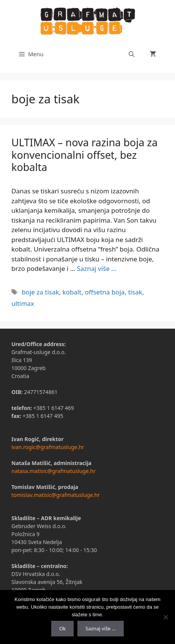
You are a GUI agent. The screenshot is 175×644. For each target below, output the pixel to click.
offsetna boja (105, 292)
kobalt (72, 292)
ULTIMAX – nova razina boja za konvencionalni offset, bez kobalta (84, 155)
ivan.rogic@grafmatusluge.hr (48, 447)
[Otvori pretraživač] (132, 54)
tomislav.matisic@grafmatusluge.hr (56, 495)
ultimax (23, 303)
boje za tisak (40, 292)
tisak (135, 292)
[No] (166, 617)
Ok (62, 628)
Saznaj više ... (101, 628)
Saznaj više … (96, 268)
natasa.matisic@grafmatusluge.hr (54, 471)
